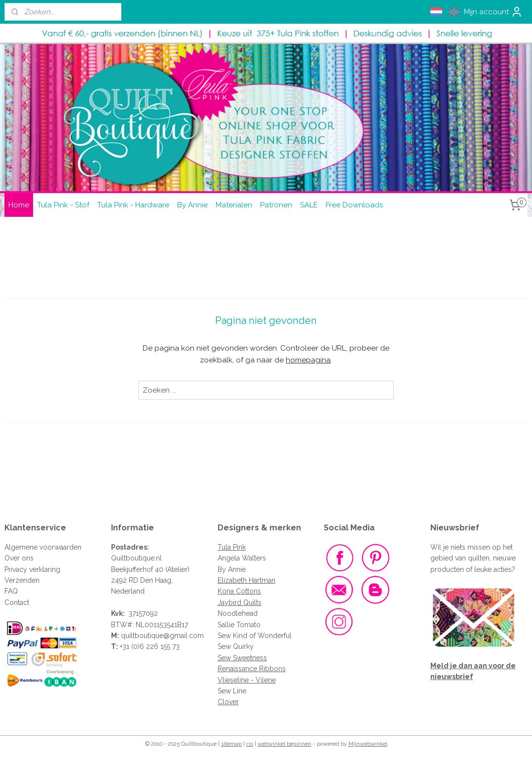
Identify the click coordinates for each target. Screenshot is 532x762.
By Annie (192, 205)
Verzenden (22, 580)
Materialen (234, 205)
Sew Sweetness (242, 658)
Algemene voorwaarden (43, 547)
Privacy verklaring (32, 569)
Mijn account (493, 12)
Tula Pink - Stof (63, 205)
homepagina (308, 360)
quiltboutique (142, 636)
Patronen (276, 205)
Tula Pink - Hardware (133, 205)
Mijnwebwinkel (368, 744)
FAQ (11, 591)
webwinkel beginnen (285, 744)
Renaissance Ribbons (252, 669)
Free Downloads (354, 205)
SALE (309, 205)
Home (19, 205)
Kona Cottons (239, 591)
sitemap (231, 744)
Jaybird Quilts (240, 602)
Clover (228, 702)
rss (250, 744)
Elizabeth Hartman (247, 580)
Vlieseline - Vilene (247, 680)
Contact (17, 602)
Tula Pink (232, 547)
